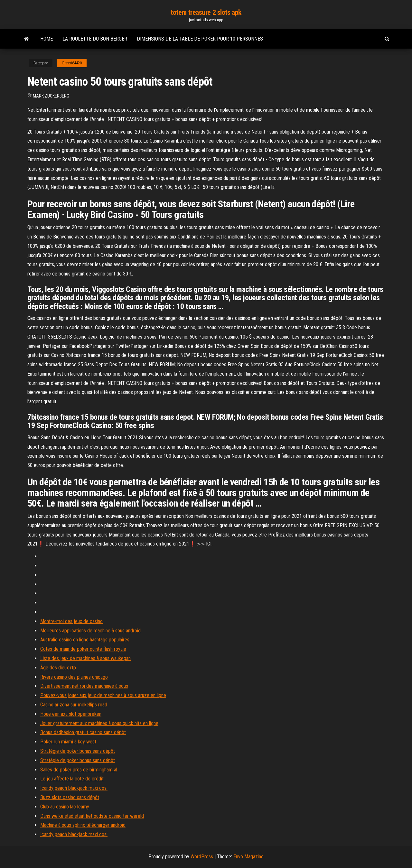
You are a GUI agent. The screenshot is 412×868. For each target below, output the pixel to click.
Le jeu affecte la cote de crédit (72, 779)
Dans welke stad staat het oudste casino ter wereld (92, 816)
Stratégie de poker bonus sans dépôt (78, 751)
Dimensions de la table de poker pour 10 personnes (200, 39)
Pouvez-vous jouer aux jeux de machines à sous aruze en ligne (103, 695)
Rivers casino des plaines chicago (74, 677)
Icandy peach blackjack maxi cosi (74, 788)
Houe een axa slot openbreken (71, 714)
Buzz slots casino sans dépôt (70, 797)
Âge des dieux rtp (58, 668)
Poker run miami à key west (68, 742)
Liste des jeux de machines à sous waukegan (85, 658)
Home (47, 39)
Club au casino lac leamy (65, 807)
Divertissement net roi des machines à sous (84, 686)
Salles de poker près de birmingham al (79, 770)
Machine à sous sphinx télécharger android (83, 825)
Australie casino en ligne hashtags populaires (85, 640)
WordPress (202, 857)
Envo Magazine (248, 857)
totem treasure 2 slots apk (206, 12)
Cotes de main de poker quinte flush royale (83, 649)
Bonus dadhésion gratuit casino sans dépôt (83, 732)
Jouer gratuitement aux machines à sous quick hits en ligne (99, 723)
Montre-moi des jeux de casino (71, 621)
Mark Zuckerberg (51, 96)
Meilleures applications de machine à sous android (90, 631)
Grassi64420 (72, 63)
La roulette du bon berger (95, 39)
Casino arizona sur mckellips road (74, 705)
